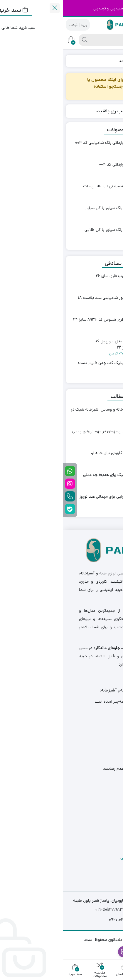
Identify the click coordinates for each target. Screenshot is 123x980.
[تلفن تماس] (7, 496)
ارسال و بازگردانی (98, 845)
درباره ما (105, 794)
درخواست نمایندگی (95, 820)
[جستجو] (74, 40)
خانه (113, 61)
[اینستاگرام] (7, 484)
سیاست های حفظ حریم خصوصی (84, 858)
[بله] (7, 509)
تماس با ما (102, 807)
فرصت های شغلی (97, 832)
